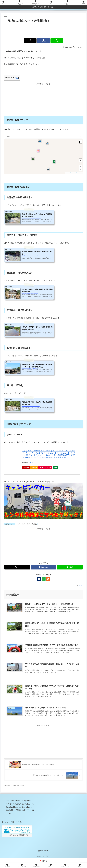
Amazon (34, 467)
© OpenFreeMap (73, 173)
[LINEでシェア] (57, 41)
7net (56, 468)
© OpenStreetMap (79, 173)
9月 (29, 524)
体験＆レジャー (10, 524)
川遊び (34, 524)
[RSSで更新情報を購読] (48, 579)
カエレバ (31, 463)
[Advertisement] (43, 31)
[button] (40, 141)
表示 (17, 78)
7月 (18, 524)
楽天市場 (26, 467)
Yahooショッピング (46, 468)
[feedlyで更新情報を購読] (44, 579)
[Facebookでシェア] (44, 41)
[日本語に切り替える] (43, 861)
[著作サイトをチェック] (39, 579)
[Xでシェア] (30, 41)
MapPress (68, 173)
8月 (24, 524)
